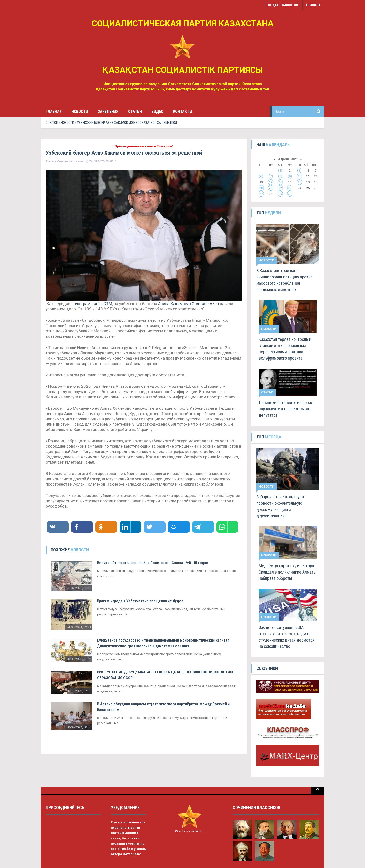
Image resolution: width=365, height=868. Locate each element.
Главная (54, 112)
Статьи (135, 112)
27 (261, 194)
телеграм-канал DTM (93, 304)
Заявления (108, 112)
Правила (313, 5)
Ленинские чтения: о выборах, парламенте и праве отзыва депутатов (286, 409)
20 (261, 188)
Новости (80, 112)
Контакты (183, 112)
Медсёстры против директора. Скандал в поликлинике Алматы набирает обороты (288, 572)
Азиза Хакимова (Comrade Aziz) (189, 304)
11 (308, 176)
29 (280, 194)
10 (299, 176)
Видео (157, 112)
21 (271, 188)
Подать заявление (283, 5)
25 (308, 188)
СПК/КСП (52, 123)
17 (299, 182)
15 (280, 182)
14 (271, 182)
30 (290, 194)
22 (280, 188)
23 (290, 188)
